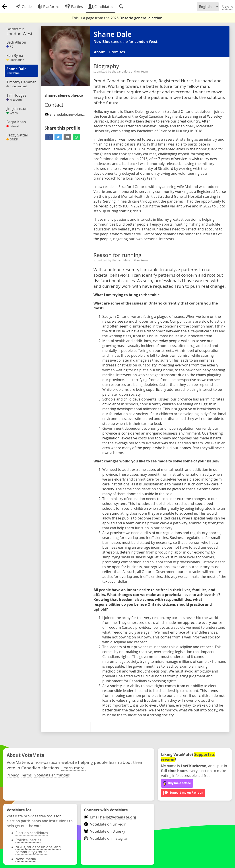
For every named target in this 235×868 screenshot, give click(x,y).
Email (110, 817)
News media (26, 859)
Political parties (28, 840)
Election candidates (32, 833)
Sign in (227, 7)
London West (146, 42)
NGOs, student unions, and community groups (38, 849)
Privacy (13, 775)
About (99, 52)
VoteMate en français (52, 775)
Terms (26, 775)
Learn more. (74, 768)
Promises (117, 52)
